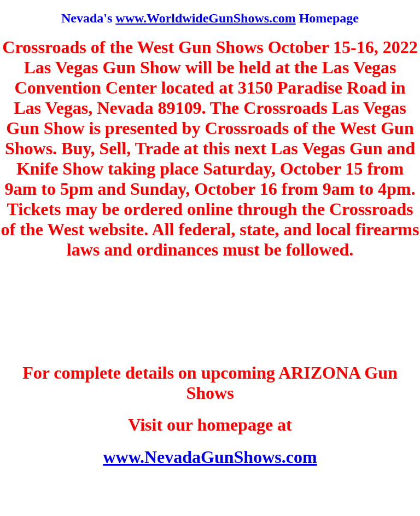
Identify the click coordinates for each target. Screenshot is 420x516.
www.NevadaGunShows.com (210, 457)
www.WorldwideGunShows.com (205, 18)
